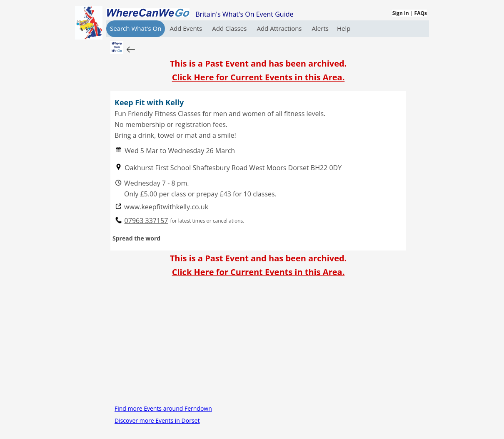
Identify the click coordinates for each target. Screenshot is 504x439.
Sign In (401, 13)
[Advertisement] (258, 344)
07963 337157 (146, 221)
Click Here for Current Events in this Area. (258, 77)
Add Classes (230, 28)
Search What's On (136, 28)
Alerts (320, 28)
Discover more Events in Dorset (157, 420)
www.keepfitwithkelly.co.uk (166, 207)
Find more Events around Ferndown (163, 408)
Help (344, 28)
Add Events (187, 28)
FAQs (421, 13)
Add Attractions (280, 28)
